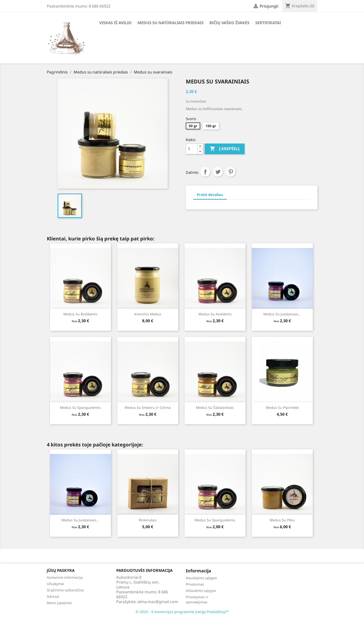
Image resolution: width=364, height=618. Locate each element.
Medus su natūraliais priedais (171, 23)
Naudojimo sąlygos (201, 578)
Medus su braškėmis (80, 314)
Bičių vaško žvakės (229, 23)
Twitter (218, 172)
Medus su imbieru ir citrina (148, 407)
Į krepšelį (225, 149)
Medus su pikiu (282, 520)
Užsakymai (55, 584)
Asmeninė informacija (65, 577)
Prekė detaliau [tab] (210, 195)
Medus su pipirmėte (282, 407)
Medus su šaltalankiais (215, 407)
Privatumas (195, 584)
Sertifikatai (268, 23)
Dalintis (205, 172)
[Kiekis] (192, 149)
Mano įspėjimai (59, 603)
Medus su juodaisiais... (282, 314)
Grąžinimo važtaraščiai (65, 590)
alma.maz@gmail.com (158, 602)
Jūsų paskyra (61, 570)
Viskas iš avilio (115, 23)
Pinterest (231, 172)
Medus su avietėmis (215, 314)
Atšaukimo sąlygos (201, 591)
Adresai (53, 596)
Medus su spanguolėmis (80, 407)
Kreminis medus (148, 314)
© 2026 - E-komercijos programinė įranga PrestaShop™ (182, 612)
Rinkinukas (148, 520)
